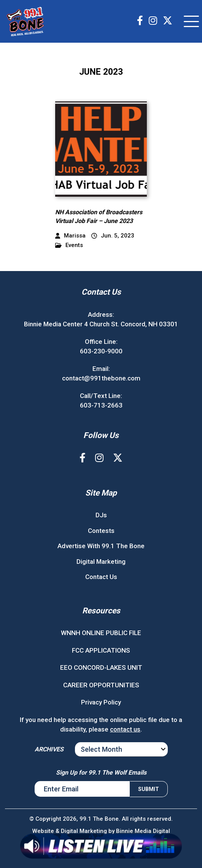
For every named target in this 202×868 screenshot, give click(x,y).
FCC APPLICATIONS (101, 650)
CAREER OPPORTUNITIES (101, 685)
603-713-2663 (101, 405)
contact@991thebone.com (101, 378)
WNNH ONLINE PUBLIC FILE (101, 633)
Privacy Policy (101, 702)
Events (69, 245)
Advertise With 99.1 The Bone (101, 546)
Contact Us (101, 577)
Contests (101, 531)
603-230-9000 (101, 351)
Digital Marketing (101, 562)
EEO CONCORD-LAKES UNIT (101, 667)
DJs (101, 515)
